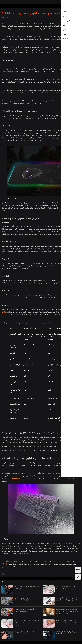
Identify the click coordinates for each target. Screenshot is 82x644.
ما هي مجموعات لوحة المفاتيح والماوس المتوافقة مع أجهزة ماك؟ (67, 587)
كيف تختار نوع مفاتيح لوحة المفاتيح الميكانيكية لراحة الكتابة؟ (25, 599)
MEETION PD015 (18, 479)
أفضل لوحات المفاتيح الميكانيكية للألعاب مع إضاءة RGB (27, 587)
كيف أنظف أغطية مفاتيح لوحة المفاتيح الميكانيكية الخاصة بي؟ (26, 610)
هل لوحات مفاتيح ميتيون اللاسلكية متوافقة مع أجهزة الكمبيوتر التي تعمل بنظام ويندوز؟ (27, 623)
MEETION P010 (15, 138)
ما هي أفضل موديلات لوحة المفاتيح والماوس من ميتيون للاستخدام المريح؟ (67, 621)
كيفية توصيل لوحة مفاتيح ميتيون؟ (24, 632)
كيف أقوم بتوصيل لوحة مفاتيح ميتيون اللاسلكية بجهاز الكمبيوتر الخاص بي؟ (67, 599)
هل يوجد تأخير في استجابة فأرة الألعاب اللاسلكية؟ (67, 633)
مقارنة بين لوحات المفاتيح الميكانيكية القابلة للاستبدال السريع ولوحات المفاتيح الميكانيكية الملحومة (67, 611)
